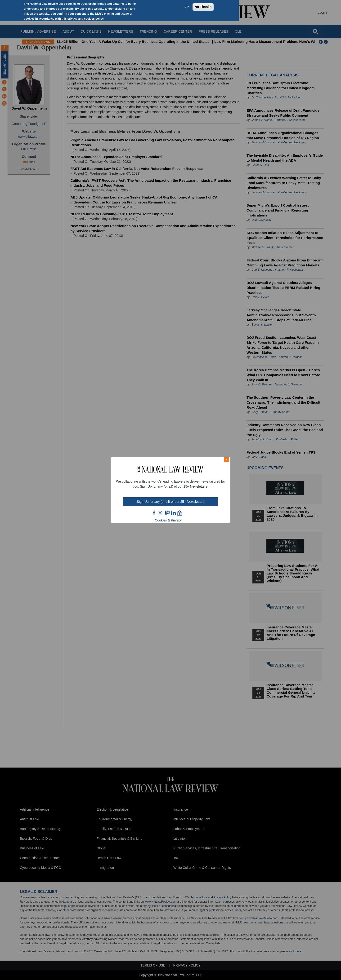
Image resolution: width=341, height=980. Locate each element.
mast (167, 513)
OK (187, 7)
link (173, 513)
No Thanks (203, 7)
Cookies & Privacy (168, 520)
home (179, 513)
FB (154, 513)
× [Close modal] (226, 460)
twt (161, 513)
